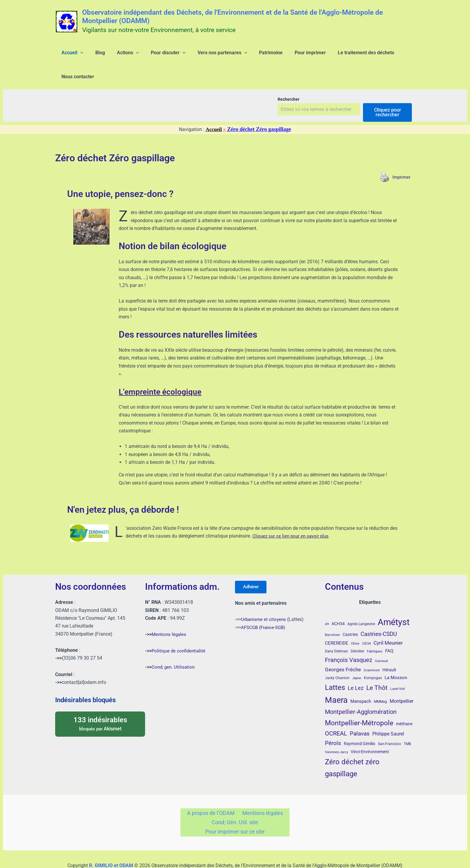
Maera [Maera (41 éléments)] (336, 681)
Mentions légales (170, 615)
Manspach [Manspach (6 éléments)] (361, 682)
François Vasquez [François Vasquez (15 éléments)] (349, 641)
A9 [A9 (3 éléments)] (327, 605)
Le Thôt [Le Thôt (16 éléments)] (377, 669)
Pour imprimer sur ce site (235, 816)
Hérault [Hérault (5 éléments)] (389, 651)
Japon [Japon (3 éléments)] (357, 659)
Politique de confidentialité (180, 632)
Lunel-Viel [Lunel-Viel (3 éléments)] (398, 670)
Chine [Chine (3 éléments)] (355, 624)
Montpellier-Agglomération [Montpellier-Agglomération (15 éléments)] (361, 693)
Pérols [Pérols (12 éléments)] (333, 724)
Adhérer (253, 568)
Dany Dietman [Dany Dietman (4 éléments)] (336, 632)
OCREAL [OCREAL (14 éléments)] (336, 714)
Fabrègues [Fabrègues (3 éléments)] (375, 632)
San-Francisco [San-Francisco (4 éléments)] (390, 725)
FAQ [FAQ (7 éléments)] (389, 632)
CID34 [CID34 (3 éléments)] (366, 624)
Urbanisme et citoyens (264, 602)
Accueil (214, 110)
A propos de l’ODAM (212, 794)
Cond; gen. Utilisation (174, 648)
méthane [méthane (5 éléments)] (404, 705)
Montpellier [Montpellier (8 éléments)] (402, 682)
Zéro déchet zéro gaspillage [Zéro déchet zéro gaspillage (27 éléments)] (352, 749)
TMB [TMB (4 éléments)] (407, 725)
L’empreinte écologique (166, 372)
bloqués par (100, 704)
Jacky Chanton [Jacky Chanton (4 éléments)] (337, 659)
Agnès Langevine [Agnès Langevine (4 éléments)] (361, 605)
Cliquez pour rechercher (388, 93)
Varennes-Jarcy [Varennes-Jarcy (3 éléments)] (336, 733)
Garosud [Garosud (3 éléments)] (381, 642)
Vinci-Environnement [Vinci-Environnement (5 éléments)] (370, 732)
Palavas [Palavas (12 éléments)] (360, 714)
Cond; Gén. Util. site (235, 805)
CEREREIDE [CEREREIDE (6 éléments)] (337, 624)
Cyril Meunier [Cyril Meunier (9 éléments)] (388, 624)
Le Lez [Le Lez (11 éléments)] (356, 669)
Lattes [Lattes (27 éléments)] (335, 668)
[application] (77, 55)
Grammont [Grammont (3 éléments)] (372, 651)
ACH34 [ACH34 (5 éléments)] (338, 604)
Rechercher (289, 80)
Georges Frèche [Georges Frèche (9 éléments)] (343, 650)
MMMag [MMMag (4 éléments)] (380, 683)
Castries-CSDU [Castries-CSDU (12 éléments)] (379, 615)
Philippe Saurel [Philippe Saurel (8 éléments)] (388, 715)
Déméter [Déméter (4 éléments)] (357, 632)
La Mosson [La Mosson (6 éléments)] (396, 658)
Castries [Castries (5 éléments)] (350, 615)
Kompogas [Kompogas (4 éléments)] (373, 659)
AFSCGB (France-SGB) (265, 609)
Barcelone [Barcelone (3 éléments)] (332, 616)
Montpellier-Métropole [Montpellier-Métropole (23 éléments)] (359, 704)
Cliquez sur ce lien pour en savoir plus (292, 517)
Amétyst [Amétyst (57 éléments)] (394, 603)
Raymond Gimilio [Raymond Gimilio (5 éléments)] (360, 724)
